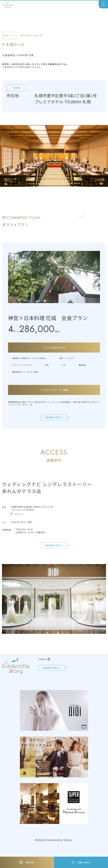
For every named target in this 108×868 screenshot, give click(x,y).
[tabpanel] (54, 156)
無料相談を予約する (54, 417)
